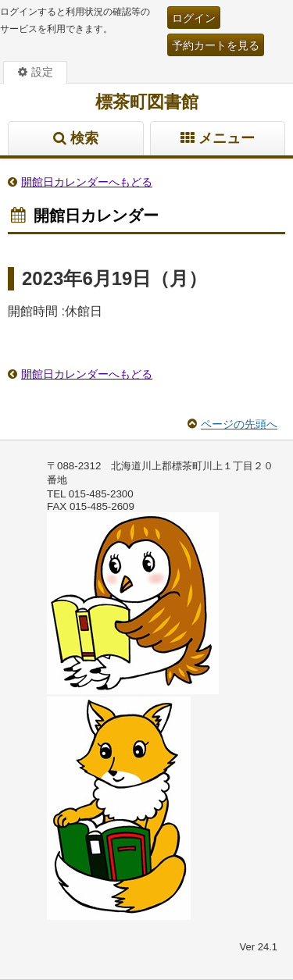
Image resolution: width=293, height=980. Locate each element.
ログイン (194, 18)
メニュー (227, 138)
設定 (42, 72)
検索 (84, 138)
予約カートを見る (216, 45)
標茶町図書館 (147, 102)
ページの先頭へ (239, 424)
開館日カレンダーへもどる (87, 182)
